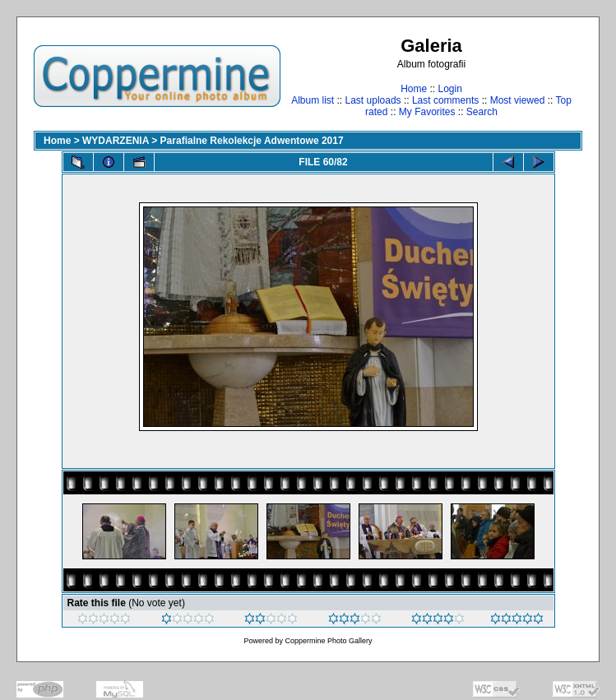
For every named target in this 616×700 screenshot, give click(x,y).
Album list (313, 100)
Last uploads (373, 100)
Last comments (445, 100)
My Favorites (427, 112)
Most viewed (518, 100)
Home (414, 89)
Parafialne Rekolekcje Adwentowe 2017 (252, 141)
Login (449, 89)
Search (482, 112)
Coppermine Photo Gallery (328, 641)
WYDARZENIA (116, 141)
